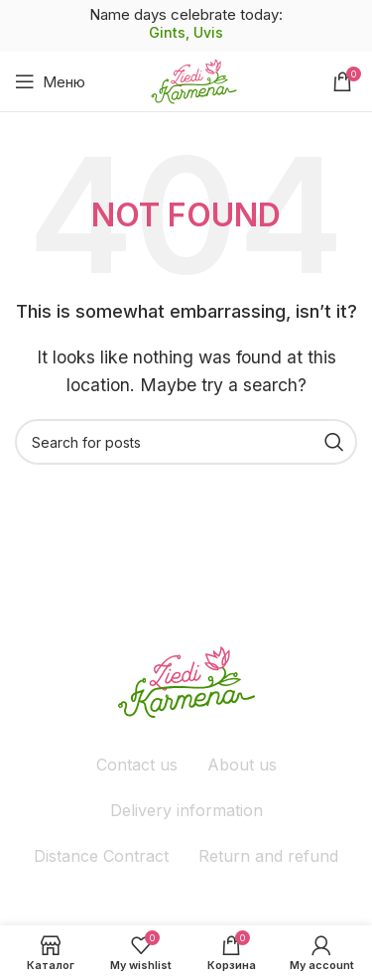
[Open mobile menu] (50, 81)
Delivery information (186, 810)
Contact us (137, 765)
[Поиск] (186, 442)
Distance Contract (101, 856)
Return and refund (268, 856)
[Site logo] (194, 79)
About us (242, 765)
